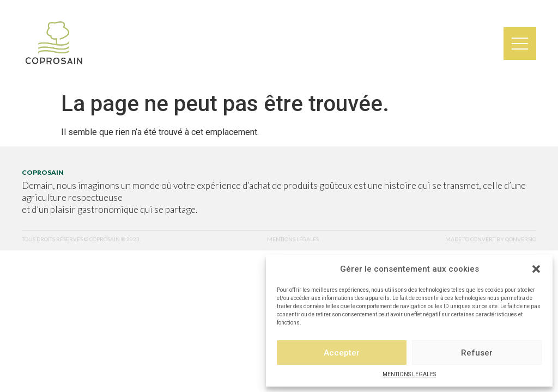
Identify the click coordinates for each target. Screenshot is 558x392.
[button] (536, 269)
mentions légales (293, 239)
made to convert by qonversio (491, 239)
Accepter (342, 353)
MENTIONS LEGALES (409, 374)
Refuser (477, 353)
